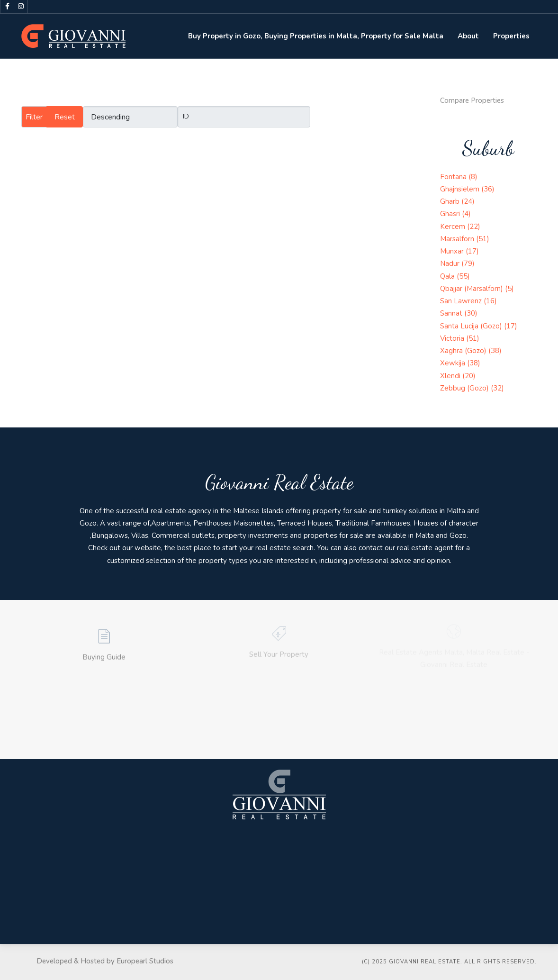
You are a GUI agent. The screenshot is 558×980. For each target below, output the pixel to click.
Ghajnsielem (461, 189)
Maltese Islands (258, 511)
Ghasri (451, 214)
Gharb (451, 201)
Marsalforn (458, 239)
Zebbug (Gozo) (465, 388)
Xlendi (451, 376)
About (468, 36)
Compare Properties (472, 100)
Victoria (453, 338)
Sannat (452, 313)
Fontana (454, 177)
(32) (497, 388)
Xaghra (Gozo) (464, 351)
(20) (469, 376)
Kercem (454, 227)
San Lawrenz (462, 301)
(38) (495, 351)
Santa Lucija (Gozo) (472, 326)
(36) (488, 189)
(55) (463, 276)
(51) (483, 239)
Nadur (451, 263)
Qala (448, 276)
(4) (466, 214)
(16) (490, 301)
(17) (472, 251)
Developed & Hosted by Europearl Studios (105, 961)
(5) (509, 289)
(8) (473, 177)
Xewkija (454, 363)
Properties (511, 36)
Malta (456, 511)
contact (371, 548)
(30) (471, 313)
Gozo (88, 523)
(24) (468, 201)
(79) (468, 263)
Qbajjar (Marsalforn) (472, 289)
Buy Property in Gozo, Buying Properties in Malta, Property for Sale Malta (316, 36)
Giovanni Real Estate (279, 482)
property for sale (340, 511)
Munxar (453, 251)
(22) (474, 227)
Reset (65, 117)
